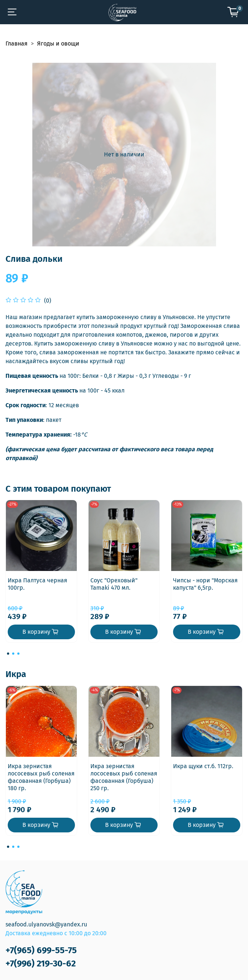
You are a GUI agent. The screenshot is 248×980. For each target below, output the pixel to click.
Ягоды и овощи (58, 44)
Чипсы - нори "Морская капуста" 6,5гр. (205, 584)
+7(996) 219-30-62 (41, 963)
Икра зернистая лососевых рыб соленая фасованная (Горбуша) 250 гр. (124, 777)
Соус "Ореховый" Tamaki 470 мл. (114, 584)
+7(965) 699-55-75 (41, 950)
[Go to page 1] (8, 654)
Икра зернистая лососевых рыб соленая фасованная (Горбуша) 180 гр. (41, 777)
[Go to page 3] (18, 654)
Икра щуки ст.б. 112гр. (203, 766)
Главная (17, 44)
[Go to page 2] (13, 654)
